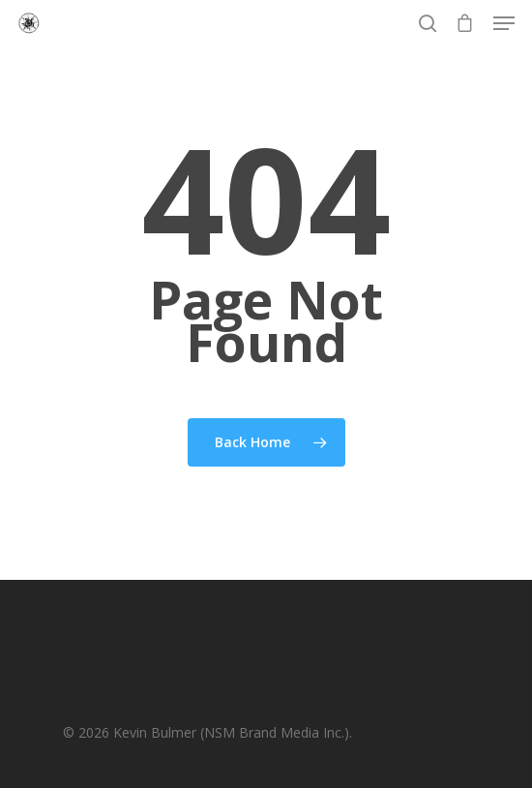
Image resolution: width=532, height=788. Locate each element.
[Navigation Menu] (504, 23)
